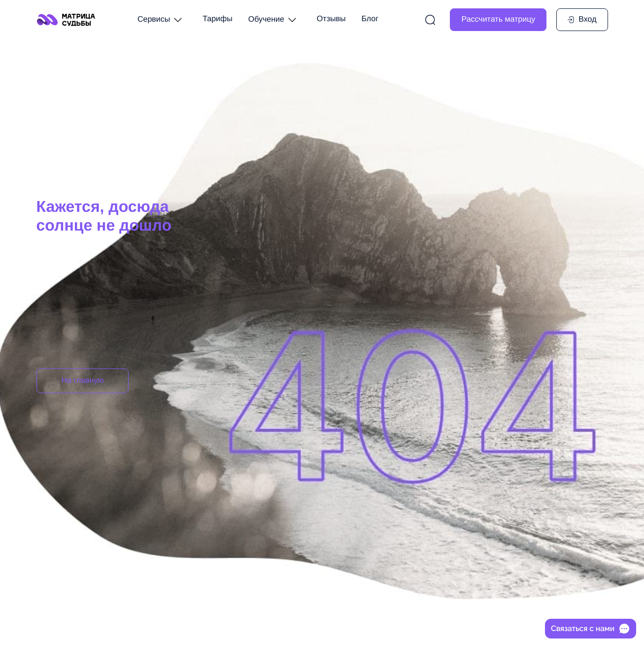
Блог (370, 19)
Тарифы (217, 19)
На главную (83, 381)
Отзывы (331, 19)
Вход (581, 19)
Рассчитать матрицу (498, 19)
